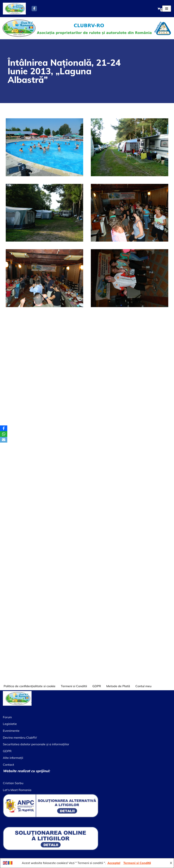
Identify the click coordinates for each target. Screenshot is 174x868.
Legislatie (10, 724)
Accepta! (114, 863)
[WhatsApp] (4, 434)
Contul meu (143, 686)
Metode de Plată (118, 686)
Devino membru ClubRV (20, 737)
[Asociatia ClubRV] (14, 9)
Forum (7, 717)
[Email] (4, 440)
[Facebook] (34, 9)
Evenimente (11, 731)
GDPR (97, 686)
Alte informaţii (13, 758)
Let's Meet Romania (17, 790)
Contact (9, 765)
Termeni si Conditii (74, 686)
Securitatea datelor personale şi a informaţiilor (36, 744)
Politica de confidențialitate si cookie (30, 686)
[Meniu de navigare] (167, 9)
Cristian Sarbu (13, 783)
